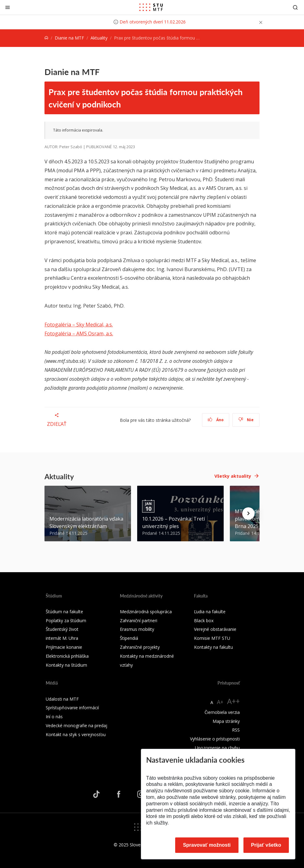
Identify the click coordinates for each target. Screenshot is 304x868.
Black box (204, 621)
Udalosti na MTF (62, 699)
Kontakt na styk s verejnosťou (76, 734)
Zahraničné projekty (140, 647)
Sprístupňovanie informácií (72, 708)
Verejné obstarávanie (215, 629)
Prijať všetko (266, 845)
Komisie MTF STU (212, 638)
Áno (216, 420)
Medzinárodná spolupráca (146, 612)
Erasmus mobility (137, 629)
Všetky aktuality (233, 476)
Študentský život (62, 629)
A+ (220, 702)
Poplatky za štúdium (66, 621)
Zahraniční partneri (139, 621)
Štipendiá (129, 638)
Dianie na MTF (69, 38)
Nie (246, 420)
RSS (236, 730)
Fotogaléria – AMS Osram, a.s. (79, 333)
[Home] (46, 38)
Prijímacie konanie (64, 647)
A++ (233, 701)
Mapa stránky (226, 721)
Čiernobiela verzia (222, 712)
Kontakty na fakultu (213, 647)
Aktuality (99, 38)
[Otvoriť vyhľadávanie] (295, 7)
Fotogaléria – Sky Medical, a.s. (79, 325)
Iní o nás (54, 717)
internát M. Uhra (62, 638)
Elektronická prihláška (67, 656)
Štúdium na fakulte (64, 612)
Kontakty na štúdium (66, 665)
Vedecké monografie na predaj (76, 725)
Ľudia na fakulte (210, 612)
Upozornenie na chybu (217, 748)
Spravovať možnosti (207, 845)
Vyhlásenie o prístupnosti (215, 739)
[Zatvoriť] (8, 7)
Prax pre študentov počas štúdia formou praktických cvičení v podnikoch (146, 98)
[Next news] (248, 514)
